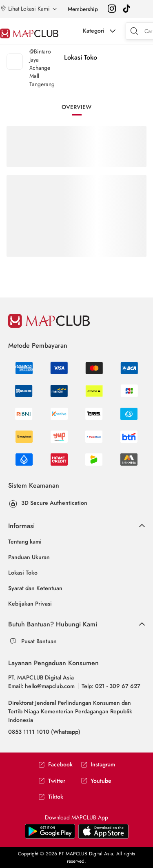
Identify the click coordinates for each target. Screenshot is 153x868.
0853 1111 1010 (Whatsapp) (44, 732)
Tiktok (51, 797)
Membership (83, 9)
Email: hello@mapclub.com (41, 686)
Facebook (55, 765)
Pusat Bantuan (39, 641)
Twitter (52, 781)
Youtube (96, 781)
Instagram (98, 765)
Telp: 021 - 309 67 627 (111, 686)
